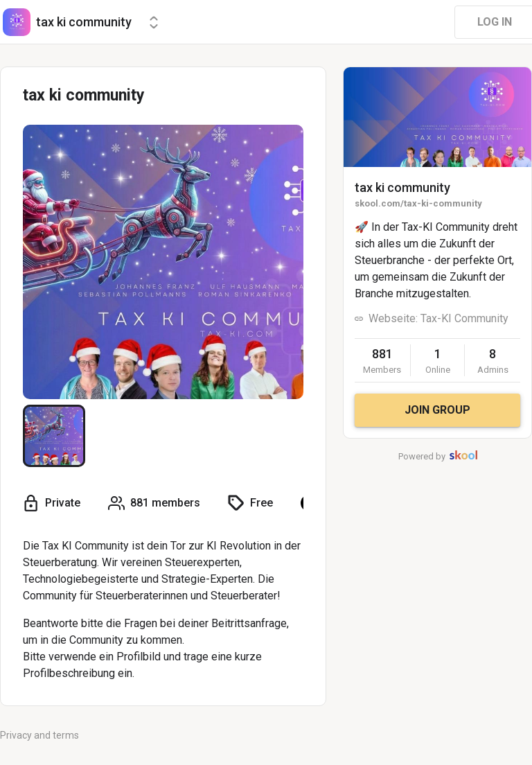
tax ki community (402, 187)
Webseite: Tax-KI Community (438, 318)
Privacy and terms (39, 735)
